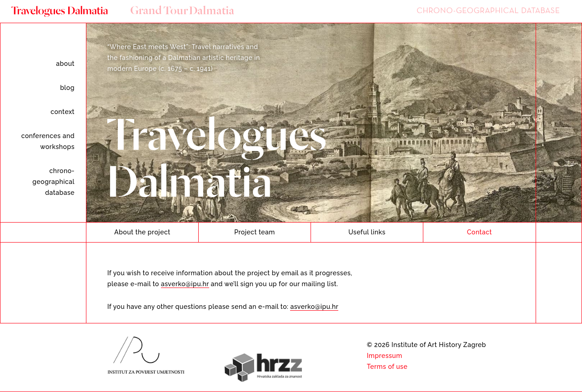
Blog (67, 88)
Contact (479, 232)
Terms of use (387, 367)
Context (63, 112)
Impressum (385, 356)
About (65, 64)
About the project (142, 232)
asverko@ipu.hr (185, 284)
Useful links (367, 232)
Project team (255, 232)
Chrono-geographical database (53, 182)
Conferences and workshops (48, 141)
